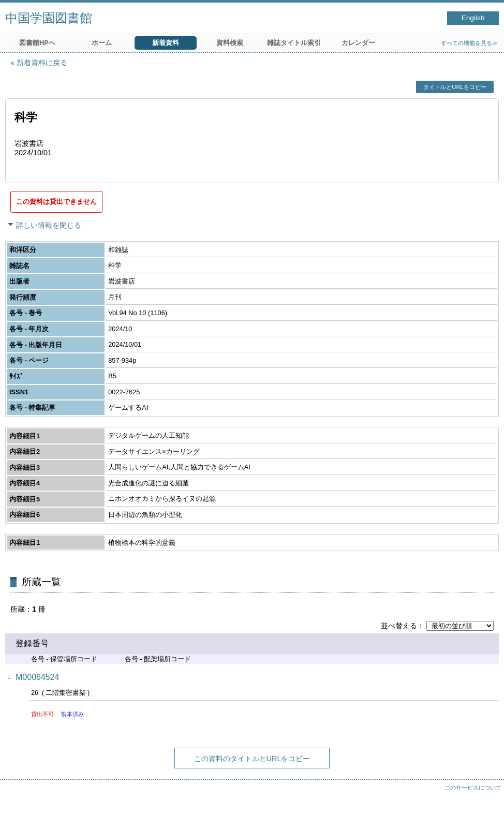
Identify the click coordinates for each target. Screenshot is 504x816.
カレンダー (358, 43)
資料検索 (230, 43)
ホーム (102, 43)
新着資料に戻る (42, 63)
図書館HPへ (37, 43)
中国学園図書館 (49, 18)
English (473, 18)
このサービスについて (473, 788)
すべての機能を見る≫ (469, 43)
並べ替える (399, 626)
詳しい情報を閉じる (49, 225)
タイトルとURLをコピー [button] (455, 87)
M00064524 (38, 677)
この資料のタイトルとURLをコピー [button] (252, 759)
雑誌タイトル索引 (294, 43)
